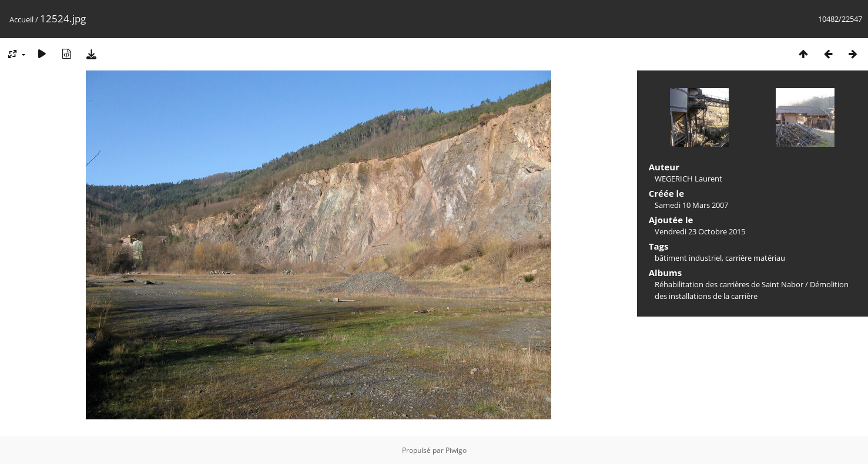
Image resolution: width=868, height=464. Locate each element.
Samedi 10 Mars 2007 (691, 205)
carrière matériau (755, 258)
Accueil (21, 19)
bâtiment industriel (688, 258)
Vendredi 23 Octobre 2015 (700, 231)
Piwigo (456, 450)
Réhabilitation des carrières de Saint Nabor (729, 284)
